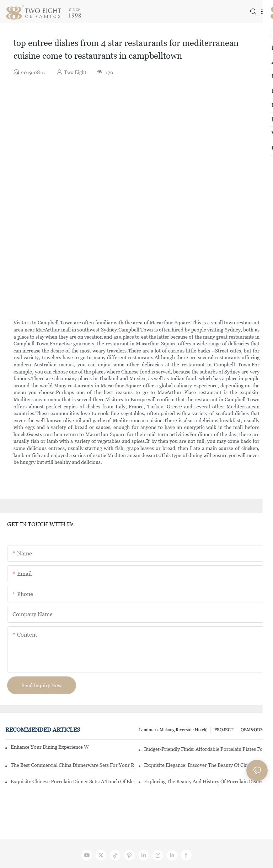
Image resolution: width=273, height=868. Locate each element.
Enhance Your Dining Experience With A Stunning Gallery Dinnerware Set (50, 747)
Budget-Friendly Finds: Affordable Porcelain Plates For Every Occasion (206, 749)
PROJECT (224, 730)
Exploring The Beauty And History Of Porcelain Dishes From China (206, 781)
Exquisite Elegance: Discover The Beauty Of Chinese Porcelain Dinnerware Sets (206, 765)
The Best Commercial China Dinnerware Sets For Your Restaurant (73, 765)
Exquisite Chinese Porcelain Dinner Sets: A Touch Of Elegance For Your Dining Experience (73, 781)
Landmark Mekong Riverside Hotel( (173, 730)
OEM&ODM (252, 730)
